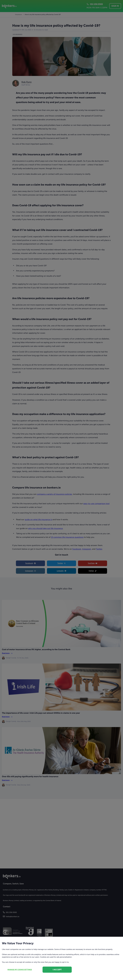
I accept (57, 970)
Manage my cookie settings (20, 970)
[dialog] (61, 490)
